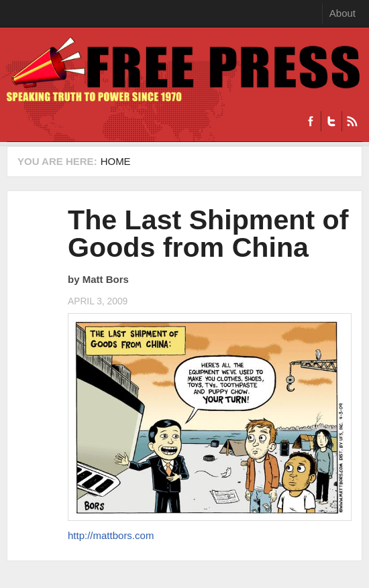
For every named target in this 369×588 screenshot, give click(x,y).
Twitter (331, 121)
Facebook (311, 121)
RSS (352, 121)
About (342, 13)
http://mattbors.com (111, 535)
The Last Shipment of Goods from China (208, 234)
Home (116, 161)
